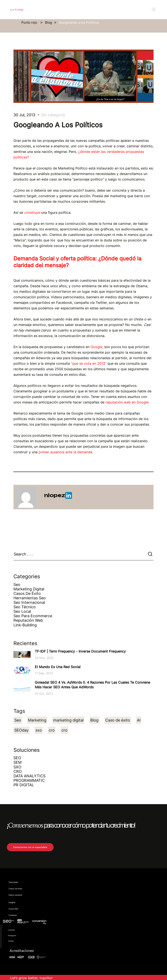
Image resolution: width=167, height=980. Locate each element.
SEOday (21, 730)
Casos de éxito (27, 593)
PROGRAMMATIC (29, 780)
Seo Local (22, 611)
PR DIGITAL (24, 785)
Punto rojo (30, 23)
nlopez (58, 495)
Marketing (37, 720)
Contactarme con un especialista (30, 847)
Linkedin (11, 930)
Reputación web (28, 620)
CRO (18, 771)
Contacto (13, 915)
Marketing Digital (29, 589)
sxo (39, 730)
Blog (48, 23)
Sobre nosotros (15, 895)
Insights (12, 903)
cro (52, 730)
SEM (18, 762)
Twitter (11, 941)
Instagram (12, 936)
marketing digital (68, 720)
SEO (17, 758)
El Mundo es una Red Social (58, 667)
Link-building (25, 625)
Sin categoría (53, 115)
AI (139, 720)
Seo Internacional (29, 602)
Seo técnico (25, 607)
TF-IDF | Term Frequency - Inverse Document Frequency (80, 651)
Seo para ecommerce (33, 616)
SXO (17, 767)
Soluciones (13, 882)
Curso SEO (13, 909)
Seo (17, 585)
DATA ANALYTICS (29, 776)
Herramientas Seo (30, 598)
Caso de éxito (118, 720)
